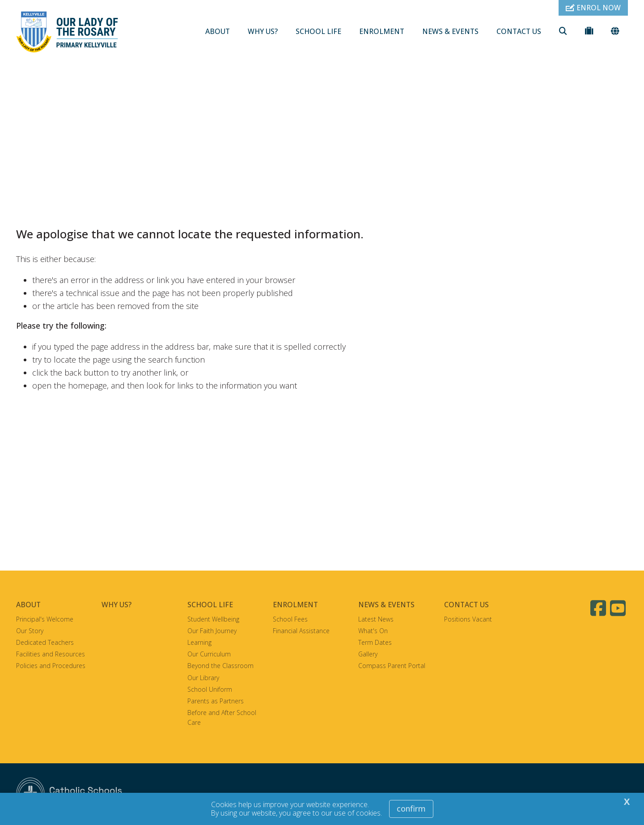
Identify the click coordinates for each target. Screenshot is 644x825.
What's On (373, 631)
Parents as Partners (216, 701)
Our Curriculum (209, 654)
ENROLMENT (382, 31)
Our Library (203, 678)
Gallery (368, 654)
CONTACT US (519, 31)
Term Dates (375, 642)
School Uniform (210, 689)
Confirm (411, 808)
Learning (199, 642)
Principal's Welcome (45, 619)
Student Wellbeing (213, 619)
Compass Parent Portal (392, 666)
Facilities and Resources (51, 654)
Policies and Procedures (51, 666)
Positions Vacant (468, 619)
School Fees (290, 619)
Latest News (376, 619)
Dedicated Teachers (45, 642)
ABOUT (218, 31)
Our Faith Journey (212, 631)
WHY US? (263, 31)
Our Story (30, 631)
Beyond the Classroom (220, 666)
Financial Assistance (301, 631)
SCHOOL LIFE (318, 31)
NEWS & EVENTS (450, 31)
